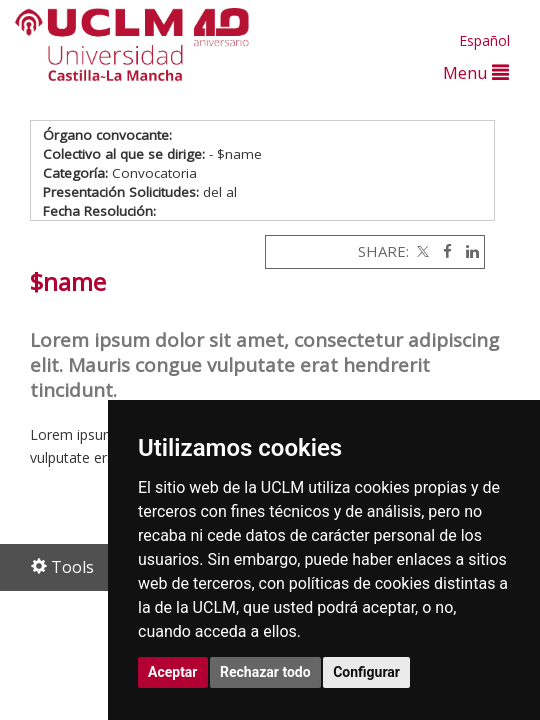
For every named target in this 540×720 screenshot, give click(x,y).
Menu (476, 72)
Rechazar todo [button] (265, 672)
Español (484, 40)
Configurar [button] (366, 672)
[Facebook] (442, 251)
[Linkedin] (467, 251)
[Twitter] (421, 251)
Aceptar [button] (173, 672)
